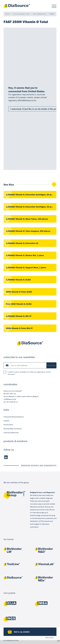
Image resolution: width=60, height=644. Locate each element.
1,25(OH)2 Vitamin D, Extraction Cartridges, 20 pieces (31, 195)
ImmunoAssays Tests (21, 14)
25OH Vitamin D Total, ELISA (19, 292)
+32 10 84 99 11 (12, 402)
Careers (6, 421)
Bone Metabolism (40, 14)
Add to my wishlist (19, 632)
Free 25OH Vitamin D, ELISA (19, 304)
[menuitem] (30, 417)
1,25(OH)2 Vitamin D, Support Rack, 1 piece (26, 267)
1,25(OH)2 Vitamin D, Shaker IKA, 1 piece (25, 255)
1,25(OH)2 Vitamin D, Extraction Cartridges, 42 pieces (31, 207)
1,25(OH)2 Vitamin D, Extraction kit (22, 243)
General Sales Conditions (13, 429)
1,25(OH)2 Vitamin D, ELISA (18, 280)
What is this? (50, 638)
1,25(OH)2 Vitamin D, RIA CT (19, 316)
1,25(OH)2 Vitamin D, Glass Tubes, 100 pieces (27, 219)
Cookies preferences (11, 432)
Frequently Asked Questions (14, 417)
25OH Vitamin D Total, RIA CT (19, 328)
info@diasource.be (10, 399)
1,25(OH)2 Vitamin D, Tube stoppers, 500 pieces (28, 231)
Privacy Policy (8, 425)
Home (7, 14)
